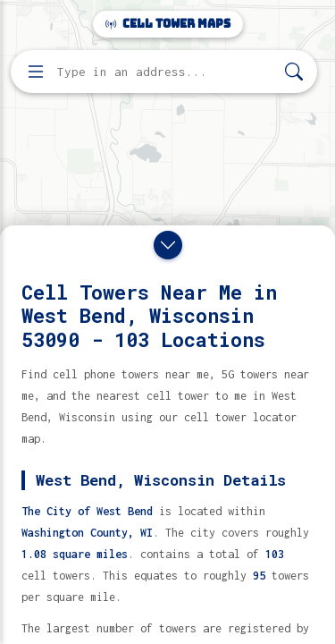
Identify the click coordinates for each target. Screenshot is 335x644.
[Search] (294, 72)
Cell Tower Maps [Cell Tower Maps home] (168, 24)
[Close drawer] (168, 245)
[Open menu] (36, 72)
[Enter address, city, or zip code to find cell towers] (166, 72)
